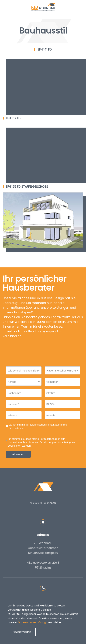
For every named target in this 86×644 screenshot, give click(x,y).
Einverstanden (22, 632)
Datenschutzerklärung (32, 622)
